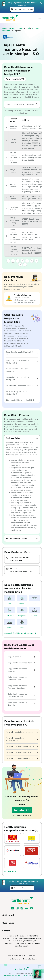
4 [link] (27, 261)
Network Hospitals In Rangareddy (22, 746)
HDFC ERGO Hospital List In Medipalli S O (22, 362)
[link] (8, 261)
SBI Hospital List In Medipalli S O (22, 386)
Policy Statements (14, 959)
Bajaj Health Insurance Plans (22, 663)
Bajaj (28, 28)
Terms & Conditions (30, 959)
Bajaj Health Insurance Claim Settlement (22, 695)
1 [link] (13, 261)
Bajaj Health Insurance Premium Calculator (22, 687)
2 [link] (18, 261)
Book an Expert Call (22, 810)
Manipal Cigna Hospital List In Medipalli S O (22, 378)
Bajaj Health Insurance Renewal (22, 670)
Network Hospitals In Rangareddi (22, 758)
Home (5, 28)
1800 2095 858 (16, 561)
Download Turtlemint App (22, 9)
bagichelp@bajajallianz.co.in (21, 571)
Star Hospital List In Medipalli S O (22, 400)
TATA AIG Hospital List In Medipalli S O (22, 393)
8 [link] (20, 265)
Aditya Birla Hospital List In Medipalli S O (22, 370)
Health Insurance (17, 28)
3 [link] (22, 261)
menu (40, 18)
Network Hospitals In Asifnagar (22, 752)
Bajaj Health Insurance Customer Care (22, 678)
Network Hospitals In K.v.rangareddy (22, 739)
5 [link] (32, 261)
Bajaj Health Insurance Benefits (22, 704)
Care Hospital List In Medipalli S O (22, 353)
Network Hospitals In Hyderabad (22, 732)
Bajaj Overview (22, 657)
